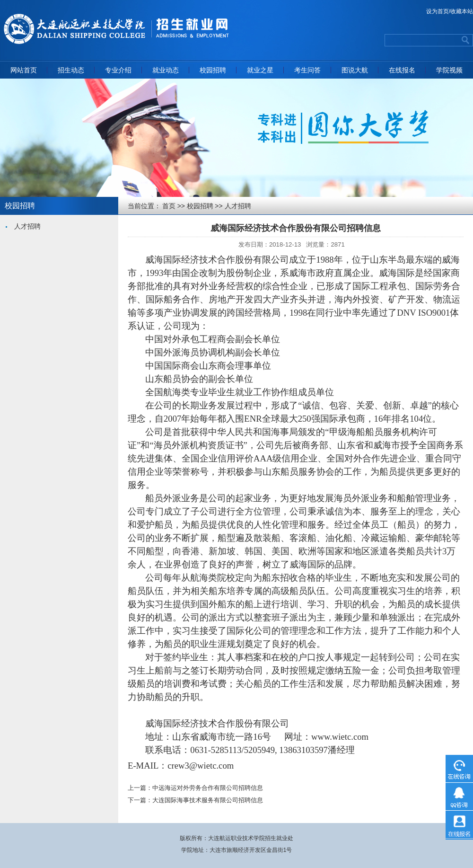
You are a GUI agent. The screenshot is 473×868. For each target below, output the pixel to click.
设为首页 (438, 11)
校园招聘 (213, 70)
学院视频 (449, 70)
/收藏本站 (461, 11)
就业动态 (166, 70)
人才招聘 (27, 226)
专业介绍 (118, 70)
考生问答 (307, 70)
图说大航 (355, 70)
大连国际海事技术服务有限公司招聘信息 (208, 800)
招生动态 (71, 70)
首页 (169, 206)
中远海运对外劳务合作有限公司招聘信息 (208, 788)
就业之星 (260, 70)
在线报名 (402, 70)
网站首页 (24, 70)
